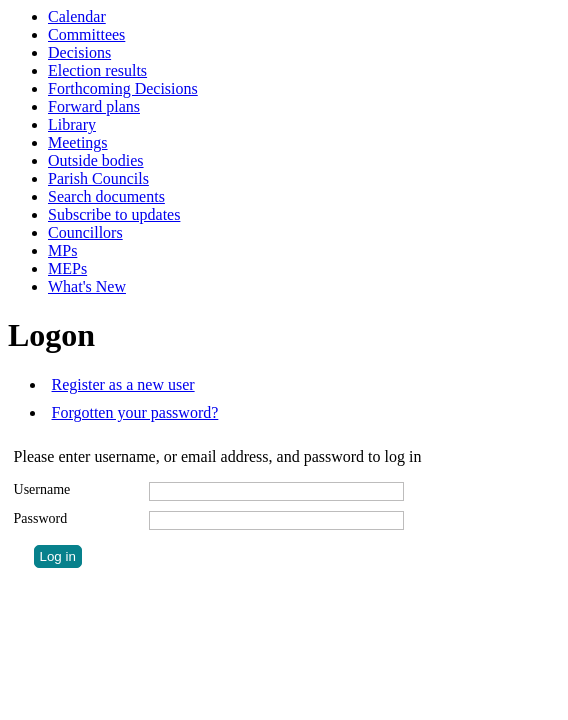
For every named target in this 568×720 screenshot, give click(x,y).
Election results (97, 70)
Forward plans (94, 106)
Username (42, 489)
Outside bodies (96, 160)
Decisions (79, 52)
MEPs (67, 268)
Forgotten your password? (135, 412)
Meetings (78, 142)
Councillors (85, 232)
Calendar (77, 16)
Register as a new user (123, 384)
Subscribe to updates (114, 214)
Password (41, 518)
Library (72, 124)
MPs (62, 250)
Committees (86, 34)
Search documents (106, 196)
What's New (87, 286)
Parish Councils (98, 178)
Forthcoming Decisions (123, 88)
